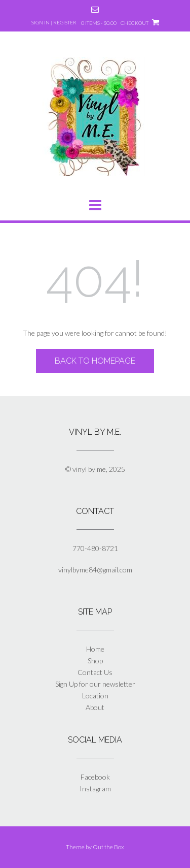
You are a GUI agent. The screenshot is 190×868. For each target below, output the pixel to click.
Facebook (95, 777)
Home (95, 649)
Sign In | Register (54, 22)
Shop (95, 661)
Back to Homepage (95, 361)
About (95, 707)
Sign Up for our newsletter (95, 684)
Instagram (95, 789)
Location (95, 696)
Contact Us (95, 672)
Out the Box (108, 847)
